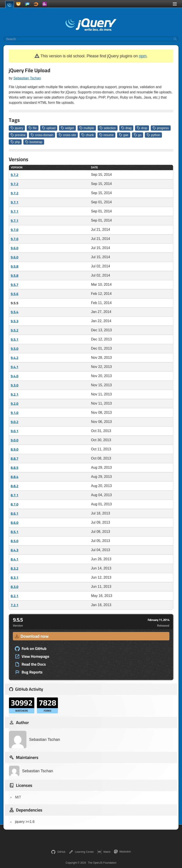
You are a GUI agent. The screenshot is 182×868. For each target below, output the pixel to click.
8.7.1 (15, 495)
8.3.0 (15, 587)
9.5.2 (15, 330)
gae (124, 135)
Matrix (104, 852)
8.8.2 (15, 486)
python (153, 135)
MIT (18, 797)
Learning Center (81, 852)
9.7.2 (15, 175)
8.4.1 (15, 559)
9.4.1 (15, 367)
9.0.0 (15, 440)
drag (126, 128)
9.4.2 (15, 358)
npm (143, 56)
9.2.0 (15, 403)
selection (108, 128)
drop (142, 128)
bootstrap (34, 142)
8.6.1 (15, 513)
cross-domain (42, 135)
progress (161, 128)
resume (107, 135)
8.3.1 (15, 578)
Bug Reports (29, 672)
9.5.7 (15, 285)
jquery (17, 128)
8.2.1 (15, 596)
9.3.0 (15, 385)
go (138, 135)
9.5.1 (15, 339)
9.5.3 (15, 321)
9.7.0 (15, 230)
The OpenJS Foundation (102, 863)
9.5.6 (15, 294)
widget (67, 128)
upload (49, 128)
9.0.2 (15, 422)
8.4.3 (15, 550)
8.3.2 (15, 568)
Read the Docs (30, 664)
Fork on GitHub (31, 649)
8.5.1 (15, 532)
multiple (87, 128)
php (15, 142)
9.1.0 (15, 413)
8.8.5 (15, 468)
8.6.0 (15, 523)
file (33, 128)
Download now (31, 636)
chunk (88, 135)
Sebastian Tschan (27, 78)
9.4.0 (15, 376)
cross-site (67, 135)
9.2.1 (15, 394)
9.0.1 (15, 431)
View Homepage (32, 656)
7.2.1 (15, 605)
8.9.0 (15, 449)
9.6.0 (15, 248)
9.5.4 (15, 312)
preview (18, 135)
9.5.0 (15, 349)
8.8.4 (15, 477)
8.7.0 (15, 504)
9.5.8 (15, 266)
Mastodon (122, 852)
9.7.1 (15, 202)
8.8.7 (15, 458)
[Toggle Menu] (175, 4)
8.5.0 (15, 541)
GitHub (58, 852)
